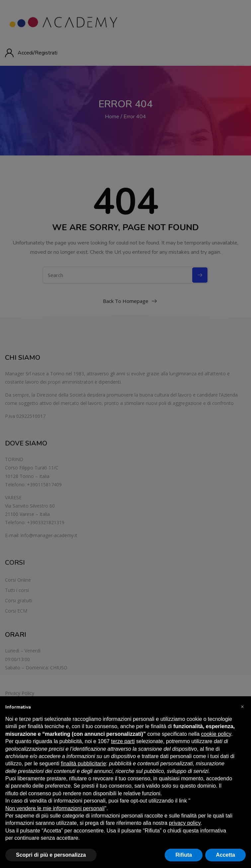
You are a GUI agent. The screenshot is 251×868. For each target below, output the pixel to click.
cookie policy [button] (216, 734)
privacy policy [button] (185, 823)
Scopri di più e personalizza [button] (51, 855)
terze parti (123, 741)
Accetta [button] (225, 855)
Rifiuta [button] (184, 855)
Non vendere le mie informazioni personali (55, 808)
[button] (242, 707)
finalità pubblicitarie (83, 764)
